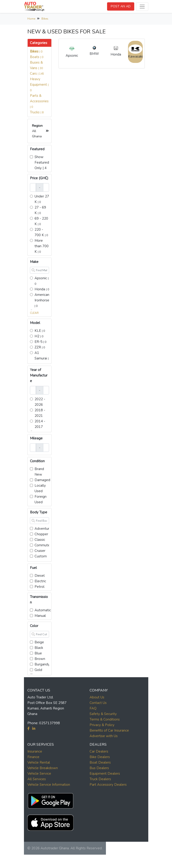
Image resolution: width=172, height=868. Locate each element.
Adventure (43, 529)
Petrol (39, 587)
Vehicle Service (39, 774)
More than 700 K (42, 246)
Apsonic (42, 281)
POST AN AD (121, 6)
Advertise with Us (104, 736)
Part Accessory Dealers (108, 785)
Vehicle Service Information (49, 785)
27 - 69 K (40, 210)
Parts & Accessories (39, 101)
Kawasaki (135, 52)
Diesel (40, 576)
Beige (39, 642)
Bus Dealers (99, 768)
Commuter (43, 545)
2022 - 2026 (40, 402)
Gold (38, 670)
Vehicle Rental (39, 762)
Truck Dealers (100, 779)
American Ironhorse (42, 300)
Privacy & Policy (102, 725)
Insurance (35, 751)
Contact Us (98, 703)
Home (31, 19)
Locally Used (40, 488)
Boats (37, 57)
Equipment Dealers (105, 774)
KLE (40, 331)
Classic (40, 540)
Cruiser (40, 551)
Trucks (37, 112)
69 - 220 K (41, 221)
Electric (40, 581)
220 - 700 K (41, 232)
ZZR (40, 347)
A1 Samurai (42, 358)
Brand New (39, 472)
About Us (97, 697)
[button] (50, 800)
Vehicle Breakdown (43, 768)
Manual (40, 616)
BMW (94, 50)
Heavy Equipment (39, 84)
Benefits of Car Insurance (109, 730)
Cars (37, 74)
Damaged (42, 480)
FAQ (93, 708)
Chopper (41, 534)
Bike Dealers (100, 757)
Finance (33, 757)
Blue (38, 653)
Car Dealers (99, 751)
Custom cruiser (41, 559)
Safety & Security (103, 714)
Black (39, 648)
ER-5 (40, 342)
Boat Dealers (100, 762)
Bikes (45, 19)
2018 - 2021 (40, 413)
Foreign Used (41, 499)
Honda (42, 289)
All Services (37, 779)
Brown (40, 659)
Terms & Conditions (105, 719)
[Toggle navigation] (142, 7)
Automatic (43, 610)
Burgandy (42, 664)
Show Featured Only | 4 (42, 162)
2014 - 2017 (40, 424)
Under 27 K (42, 199)
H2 (39, 336)
